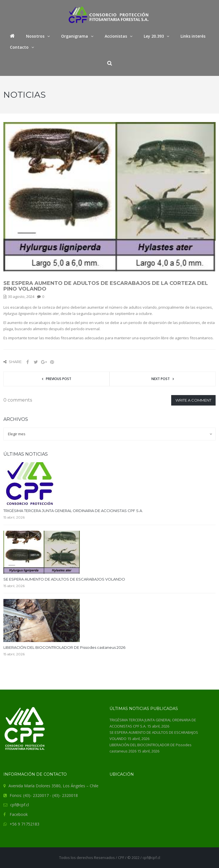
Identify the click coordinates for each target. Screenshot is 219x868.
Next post (161, 379)
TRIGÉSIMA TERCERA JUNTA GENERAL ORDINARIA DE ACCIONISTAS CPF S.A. (73, 511)
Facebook (19, 814)
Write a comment (193, 400)
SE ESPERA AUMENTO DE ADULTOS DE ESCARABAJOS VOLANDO (64, 579)
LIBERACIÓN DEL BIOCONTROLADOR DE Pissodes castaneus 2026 (64, 647)
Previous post (59, 379)
